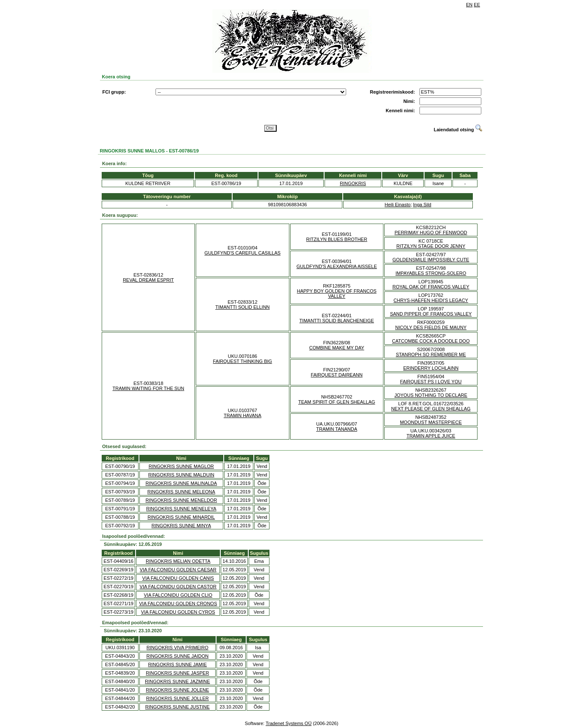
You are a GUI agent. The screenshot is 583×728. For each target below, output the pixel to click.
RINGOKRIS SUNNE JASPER (177, 673)
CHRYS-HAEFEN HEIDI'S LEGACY (431, 300)
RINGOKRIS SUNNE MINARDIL (181, 517)
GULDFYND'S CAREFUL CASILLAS (243, 253)
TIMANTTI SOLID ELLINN (242, 307)
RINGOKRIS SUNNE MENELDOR (181, 500)
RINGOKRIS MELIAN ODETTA (178, 561)
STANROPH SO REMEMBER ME (431, 354)
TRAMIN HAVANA (243, 415)
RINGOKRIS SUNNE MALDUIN (181, 475)
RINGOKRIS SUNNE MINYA (181, 526)
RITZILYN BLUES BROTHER (337, 239)
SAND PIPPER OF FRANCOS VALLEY (431, 314)
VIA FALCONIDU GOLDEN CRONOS (178, 603)
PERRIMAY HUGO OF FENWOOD (431, 233)
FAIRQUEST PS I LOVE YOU (431, 382)
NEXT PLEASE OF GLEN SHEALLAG (431, 409)
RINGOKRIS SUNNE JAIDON (177, 656)
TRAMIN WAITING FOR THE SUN (148, 388)
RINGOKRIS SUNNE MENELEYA (181, 509)
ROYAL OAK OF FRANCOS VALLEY (431, 287)
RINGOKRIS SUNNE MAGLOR (181, 466)
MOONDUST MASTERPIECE (431, 422)
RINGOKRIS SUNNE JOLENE (177, 690)
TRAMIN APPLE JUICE (431, 436)
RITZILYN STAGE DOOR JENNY (431, 246)
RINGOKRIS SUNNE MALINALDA (181, 483)
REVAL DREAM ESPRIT (148, 280)
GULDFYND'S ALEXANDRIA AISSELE (337, 266)
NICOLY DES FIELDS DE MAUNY (431, 327)
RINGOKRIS (353, 183)
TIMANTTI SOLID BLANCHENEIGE (337, 321)
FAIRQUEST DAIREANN (337, 375)
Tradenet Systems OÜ (289, 723)
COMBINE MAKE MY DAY (337, 348)
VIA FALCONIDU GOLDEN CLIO (178, 595)
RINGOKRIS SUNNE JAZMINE (177, 681)
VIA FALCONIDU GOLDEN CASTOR (178, 587)
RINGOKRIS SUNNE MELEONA (181, 492)
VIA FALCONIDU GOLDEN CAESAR (178, 570)
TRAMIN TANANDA (337, 429)
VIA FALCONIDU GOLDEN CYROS (178, 612)
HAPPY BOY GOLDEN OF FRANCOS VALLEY (337, 293)
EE (477, 5)
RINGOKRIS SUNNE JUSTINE (178, 707)
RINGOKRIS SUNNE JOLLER (178, 698)
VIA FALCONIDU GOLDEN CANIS (178, 578)
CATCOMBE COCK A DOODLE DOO (431, 341)
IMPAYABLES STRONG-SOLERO (431, 273)
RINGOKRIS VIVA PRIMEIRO (178, 648)
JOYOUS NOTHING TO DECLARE (431, 395)
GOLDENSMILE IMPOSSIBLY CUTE (431, 260)
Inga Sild (422, 205)
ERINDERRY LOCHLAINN (431, 368)
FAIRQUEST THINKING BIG (243, 361)
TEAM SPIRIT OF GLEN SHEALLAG (337, 402)
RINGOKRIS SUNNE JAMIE (177, 664)
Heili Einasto (398, 205)
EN (469, 5)
